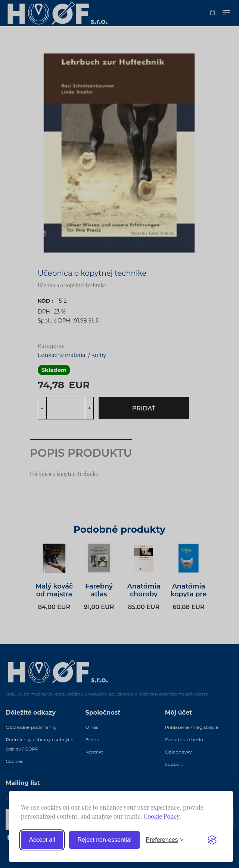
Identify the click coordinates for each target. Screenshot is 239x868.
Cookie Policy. (162, 816)
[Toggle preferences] (164, 840)
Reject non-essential (104, 840)
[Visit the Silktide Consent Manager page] (212, 840)
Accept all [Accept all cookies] (42, 840)
